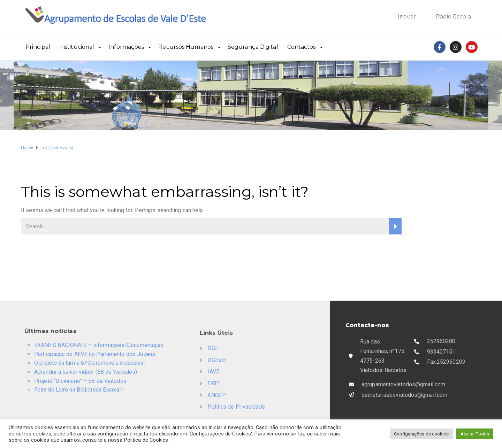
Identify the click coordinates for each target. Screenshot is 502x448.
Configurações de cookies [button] (421, 434)
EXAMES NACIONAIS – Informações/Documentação (99, 345)
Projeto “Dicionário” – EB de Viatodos (80, 381)
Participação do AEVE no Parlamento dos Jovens (95, 354)
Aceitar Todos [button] (475, 434)
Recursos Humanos (186, 47)
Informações (126, 47)
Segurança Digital (253, 47)
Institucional (77, 47)
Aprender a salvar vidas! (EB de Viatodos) (86, 372)
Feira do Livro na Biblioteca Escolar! (79, 390)
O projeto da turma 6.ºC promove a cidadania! (90, 363)
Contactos (302, 47)
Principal (38, 47)
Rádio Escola (453, 17)
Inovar (407, 17)
